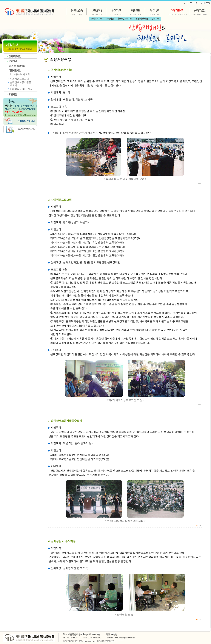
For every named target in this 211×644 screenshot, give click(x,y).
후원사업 (155, 19)
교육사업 (110, 19)
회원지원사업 (142, 19)
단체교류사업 (96, 19)
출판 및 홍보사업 (125, 19)
